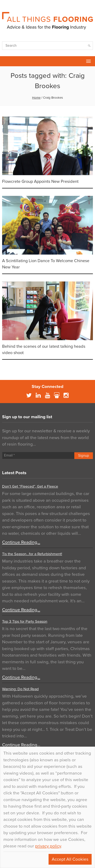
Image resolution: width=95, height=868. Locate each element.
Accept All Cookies (70, 859)
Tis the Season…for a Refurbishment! (32, 554)
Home (36, 98)
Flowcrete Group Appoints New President (40, 182)
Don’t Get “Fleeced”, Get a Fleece (30, 486)
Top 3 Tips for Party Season (25, 621)
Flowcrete (5, 61)
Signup (84, 456)
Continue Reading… (21, 542)
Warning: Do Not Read (20, 689)
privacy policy (48, 846)
